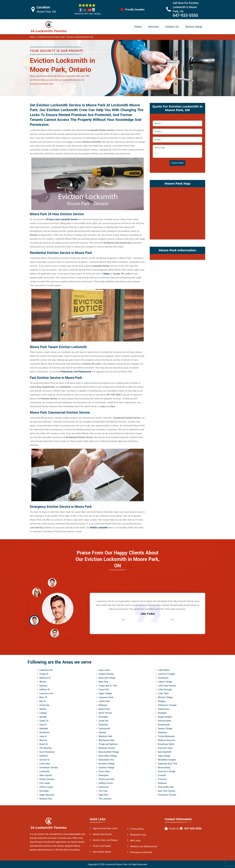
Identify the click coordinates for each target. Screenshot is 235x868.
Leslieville (44, 771)
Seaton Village (165, 729)
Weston (43, 740)
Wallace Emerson (167, 740)
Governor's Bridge (167, 771)
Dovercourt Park (106, 779)
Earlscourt (104, 787)
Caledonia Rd (46, 670)
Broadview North (166, 744)
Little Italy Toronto (167, 686)
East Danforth (165, 752)
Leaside (162, 775)
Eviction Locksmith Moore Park (80, 37)
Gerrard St (44, 760)
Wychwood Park (106, 740)
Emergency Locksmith (141, 852)
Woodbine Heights (167, 760)
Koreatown (163, 678)
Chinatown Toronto (167, 795)
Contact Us (172, 27)
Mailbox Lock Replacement (144, 846)
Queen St (44, 721)
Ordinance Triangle (167, 705)
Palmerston (164, 709)
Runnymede (164, 725)
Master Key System (102, 834)
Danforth (44, 756)
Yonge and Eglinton (108, 744)
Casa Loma (104, 670)
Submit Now (177, 163)
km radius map (177, 213)
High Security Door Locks (105, 828)
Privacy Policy (137, 829)
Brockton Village (107, 764)
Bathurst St (45, 678)
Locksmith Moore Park (116, 864)
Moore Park (104, 709)
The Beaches (46, 748)
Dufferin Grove (106, 783)
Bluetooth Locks (138, 835)
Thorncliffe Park (166, 787)
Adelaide (44, 729)
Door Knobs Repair (102, 852)
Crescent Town (165, 748)
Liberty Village (165, 682)
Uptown (102, 733)
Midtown (103, 705)
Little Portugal (165, 690)
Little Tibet (163, 694)
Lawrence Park (106, 697)
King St (43, 725)
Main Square (46, 775)
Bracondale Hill (106, 760)
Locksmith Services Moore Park (51, 37)
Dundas (43, 717)
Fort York (103, 791)
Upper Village (105, 694)
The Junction (105, 799)
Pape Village (164, 756)
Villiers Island (46, 787)
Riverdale (44, 791)
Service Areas (194, 27)
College (43, 713)
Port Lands (45, 783)
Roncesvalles (165, 721)
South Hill (103, 721)
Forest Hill (104, 690)
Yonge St (44, 674)
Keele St (44, 744)
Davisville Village (107, 678)
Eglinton (43, 686)
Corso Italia (104, 771)
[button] (55, 633)
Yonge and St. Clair (108, 686)
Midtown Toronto (107, 748)
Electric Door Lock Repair (105, 840)
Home (138, 27)
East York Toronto (167, 791)
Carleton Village (106, 768)
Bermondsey (164, 768)
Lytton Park (104, 701)
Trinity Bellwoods (166, 736)
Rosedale (103, 717)
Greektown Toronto (49, 768)
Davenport (104, 775)
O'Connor (162, 779)
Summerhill (104, 729)
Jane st (43, 736)
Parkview (162, 783)
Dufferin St (45, 690)
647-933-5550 (185, 16)
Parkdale (162, 713)
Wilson (43, 682)
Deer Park (103, 682)
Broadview (45, 733)
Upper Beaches (47, 795)
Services (153, 27)
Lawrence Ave (46, 694)
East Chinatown (47, 752)
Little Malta (164, 670)
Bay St (43, 701)
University (44, 705)
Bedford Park (46, 799)
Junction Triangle (167, 674)
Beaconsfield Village (109, 752)
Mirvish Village (165, 697)
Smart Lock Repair (102, 846)
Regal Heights (165, 717)
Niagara (162, 701)
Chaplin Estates (106, 674)
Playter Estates (47, 779)
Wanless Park (105, 736)
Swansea (162, 733)
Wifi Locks (135, 841)
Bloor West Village (108, 756)
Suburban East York (168, 764)
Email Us (174, 829)
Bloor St (43, 697)
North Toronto (105, 713)
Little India (45, 764)
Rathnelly (103, 725)
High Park (103, 795)
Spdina (43, 709)
